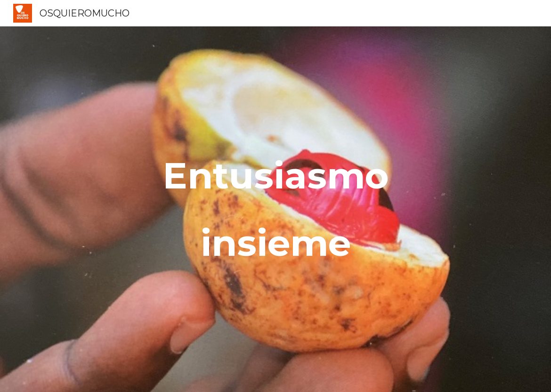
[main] (275, 209)
